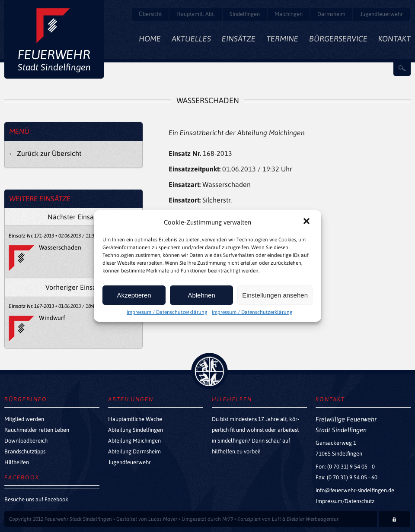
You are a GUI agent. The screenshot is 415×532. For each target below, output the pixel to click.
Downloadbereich (26, 441)
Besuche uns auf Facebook (36, 499)
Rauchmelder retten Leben (37, 430)
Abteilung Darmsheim (134, 451)
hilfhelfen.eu (227, 451)
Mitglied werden (24, 419)
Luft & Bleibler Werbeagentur (305, 519)
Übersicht (150, 14)
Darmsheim (331, 14)
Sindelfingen (245, 14)
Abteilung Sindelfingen (136, 430)
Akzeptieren (134, 295)
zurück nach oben (209, 371)
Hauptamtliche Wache (135, 419)
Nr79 (228, 519)
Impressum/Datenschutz (345, 501)
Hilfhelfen (17, 462)
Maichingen (289, 14)
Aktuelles (191, 39)
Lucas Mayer (163, 519)
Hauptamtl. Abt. (196, 14)
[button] (307, 222)
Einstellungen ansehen (275, 295)
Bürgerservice (338, 39)
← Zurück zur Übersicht (45, 153)
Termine (282, 39)
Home (150, 39)
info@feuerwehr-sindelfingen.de (355, 490)
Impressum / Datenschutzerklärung (167, 312)
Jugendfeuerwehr (381, 14)
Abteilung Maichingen (134, 441)
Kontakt (394, 39)
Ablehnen (201, 295)
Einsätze (239, 39)
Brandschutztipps (25, 451)
